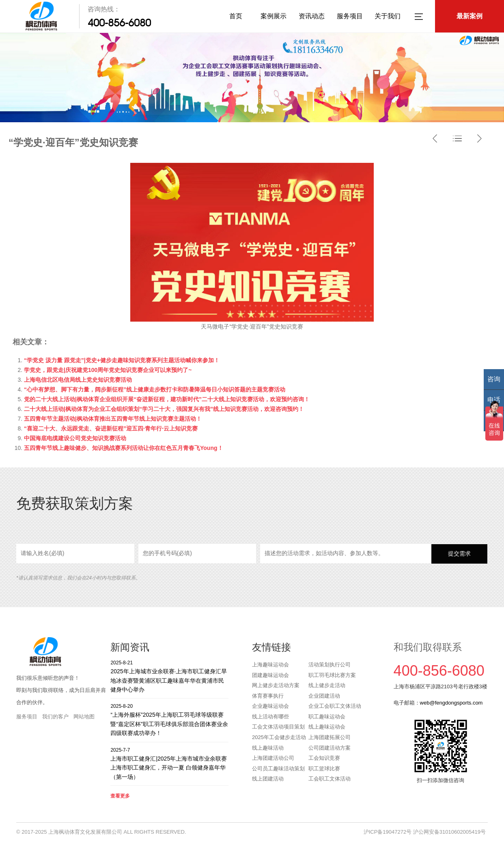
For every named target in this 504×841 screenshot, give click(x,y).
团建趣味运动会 (270, 675)
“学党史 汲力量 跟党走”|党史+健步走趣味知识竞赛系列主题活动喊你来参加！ (122, 360)
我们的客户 (55, 717)
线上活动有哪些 (270, 717)
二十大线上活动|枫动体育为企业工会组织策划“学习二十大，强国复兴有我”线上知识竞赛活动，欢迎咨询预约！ (164, 409)
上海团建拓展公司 (330, 737)
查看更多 (120, 796)
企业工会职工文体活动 (335, 706)
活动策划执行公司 (330, 665)
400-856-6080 (119, 23)
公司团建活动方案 (330, 748)
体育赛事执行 (268, 696)
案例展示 (274, 16)
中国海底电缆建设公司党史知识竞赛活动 (75, 438)
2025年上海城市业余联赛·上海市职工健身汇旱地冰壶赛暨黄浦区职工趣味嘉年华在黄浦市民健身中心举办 (169, 676)
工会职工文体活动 (330, 779)
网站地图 (84, 717)
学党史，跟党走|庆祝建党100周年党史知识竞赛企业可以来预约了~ (108, 370)
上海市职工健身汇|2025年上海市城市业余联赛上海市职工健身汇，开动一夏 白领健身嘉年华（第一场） (169, 763)
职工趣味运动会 (327, 717)
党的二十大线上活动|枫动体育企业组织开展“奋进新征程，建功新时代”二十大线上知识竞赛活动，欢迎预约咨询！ (167, 399)
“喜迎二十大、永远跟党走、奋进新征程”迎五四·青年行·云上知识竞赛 (111, 428)
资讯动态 (312, 16)
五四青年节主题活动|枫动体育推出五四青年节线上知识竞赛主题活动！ (113, 419)
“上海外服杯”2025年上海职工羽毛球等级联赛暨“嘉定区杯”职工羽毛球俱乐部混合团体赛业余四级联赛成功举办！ (169, 719)
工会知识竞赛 (324, 758)
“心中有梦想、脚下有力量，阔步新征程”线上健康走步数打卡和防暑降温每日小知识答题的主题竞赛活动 (155, 389)
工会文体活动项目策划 (278, 727)
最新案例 (470, 16)
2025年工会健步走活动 (279, 737)
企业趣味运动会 (270, 706)
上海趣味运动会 (270, 665)
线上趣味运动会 (327, 727)
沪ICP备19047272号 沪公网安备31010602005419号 (425, 832)
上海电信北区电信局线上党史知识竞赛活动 (78, 380)
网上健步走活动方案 (276, 685)
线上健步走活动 (327, 685)
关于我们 (388, 16)
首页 (236, 16)
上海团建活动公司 (273, 758)
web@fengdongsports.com (451, 703)
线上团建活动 (268, 779)
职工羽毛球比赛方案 (332, 675)
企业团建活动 (324, 696)
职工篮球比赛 (324, 769)
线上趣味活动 (268, 748)
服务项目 (350, 16)
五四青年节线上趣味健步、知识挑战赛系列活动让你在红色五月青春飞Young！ (124, 448)
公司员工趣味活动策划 (278, 769)
